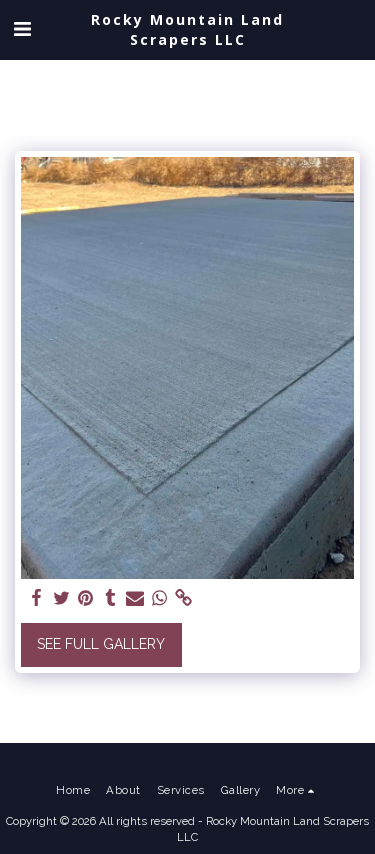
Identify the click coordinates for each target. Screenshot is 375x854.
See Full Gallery (101, 644)
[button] (22, 29)
